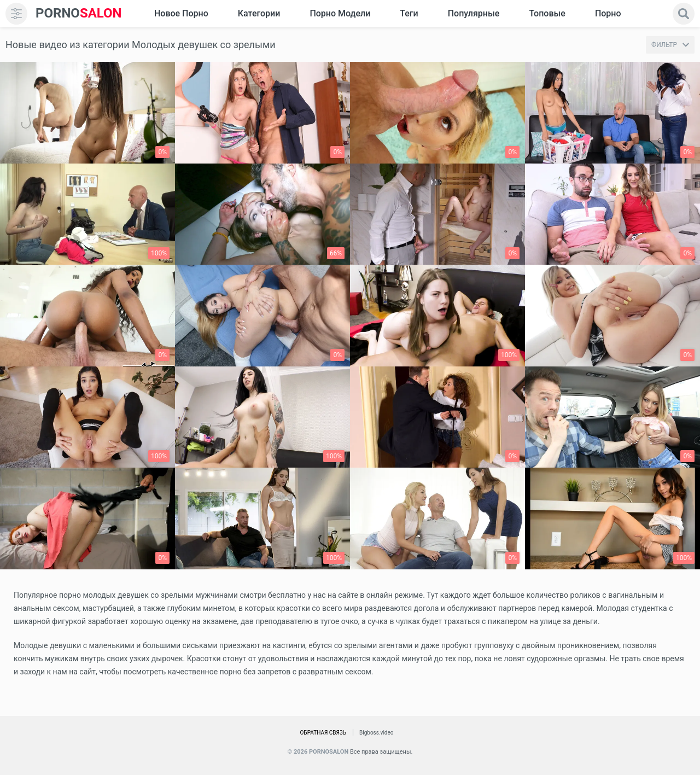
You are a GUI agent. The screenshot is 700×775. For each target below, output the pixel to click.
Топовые (547, 13)
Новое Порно (181, 13)
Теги (409, 13)
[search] (684, 14)
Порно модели (340, 13)
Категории (259, 13)
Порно (608, 13)
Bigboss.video (376, 733)
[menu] (16, 14)
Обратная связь (323, 733)
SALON (79, 13)
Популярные (474, 13)
